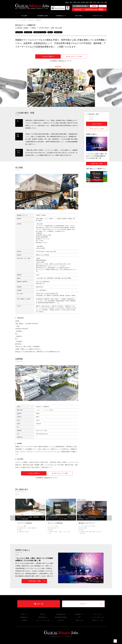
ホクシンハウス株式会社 (55, 523)
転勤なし (50, 32)
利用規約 (24, 620)
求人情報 (91, 117)
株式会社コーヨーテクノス (87, 523)
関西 (91, 2)
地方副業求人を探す (43, 16)
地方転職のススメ (61, 16)
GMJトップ (24, 614)
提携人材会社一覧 (43, 617)
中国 (95, 2)
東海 (87, 2)
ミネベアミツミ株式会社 (24, 523)
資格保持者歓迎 (58, 32)
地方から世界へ (28, 32)
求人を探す (24, 16)
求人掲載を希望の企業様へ (61, 617)
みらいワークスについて (43, 620)
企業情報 (91, 119)
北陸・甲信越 (81, 2)
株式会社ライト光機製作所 (35, 20)
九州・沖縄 (104, 2)
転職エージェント (98, 620)
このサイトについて (98, 16)
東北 (71, 2)
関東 (75, 2)
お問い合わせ (61, 620)
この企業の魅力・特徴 (92, 114)
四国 (98, 2)
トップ (17, 20)
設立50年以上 (19, 32)
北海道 (67, 2)
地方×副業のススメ (24, 617)
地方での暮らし (79, 16)
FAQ (79, 617)
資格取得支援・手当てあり (40, 32)
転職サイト (79, 620)
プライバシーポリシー (98, 617)
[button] (52, 67)
